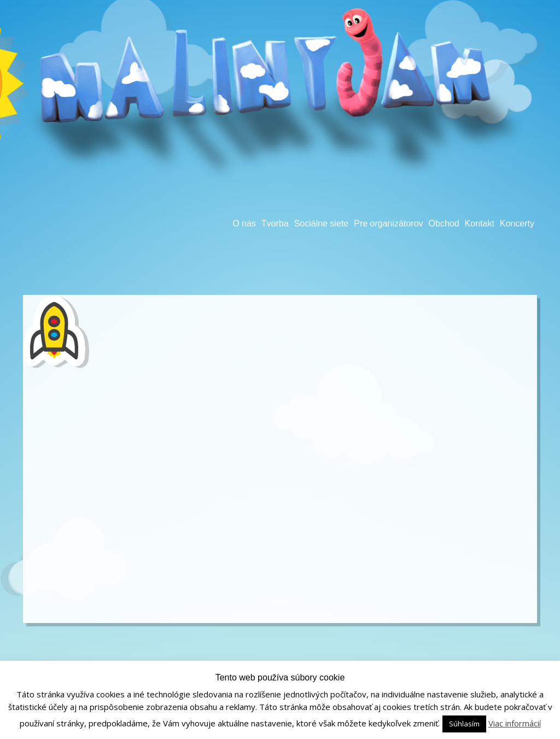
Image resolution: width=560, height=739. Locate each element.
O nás (244, 223)
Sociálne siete (322, 223)
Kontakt (480, 223)
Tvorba (275, 223)
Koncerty (517, 223)
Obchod (444, 223)
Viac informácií (515, 723)
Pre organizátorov (388, 223)
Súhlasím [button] (464, 724)
